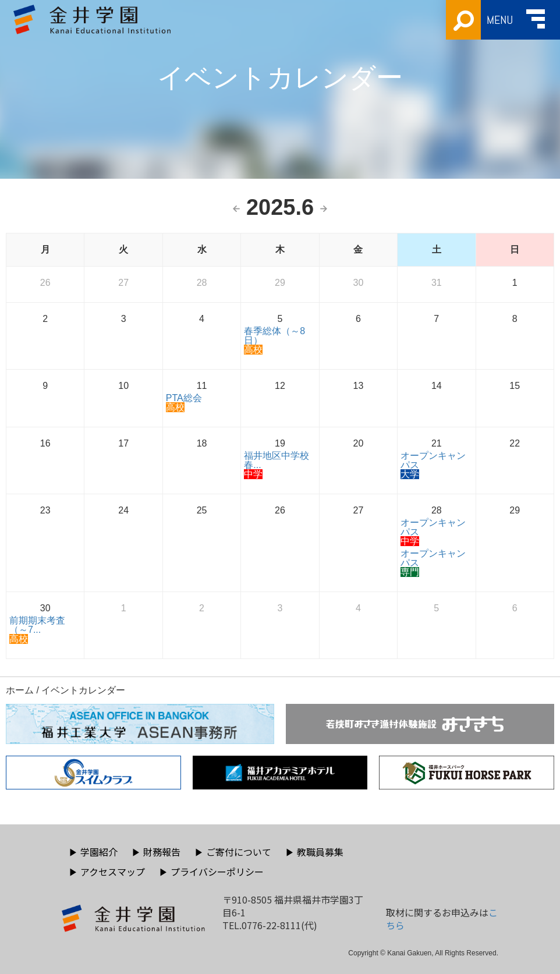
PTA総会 (184, 398)
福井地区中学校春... (277, 460)
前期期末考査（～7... (37, 625)
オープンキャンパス (433, 460)
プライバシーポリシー (211, 872)
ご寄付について (233, 852)
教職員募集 (314, 852)
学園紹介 (93, 852)
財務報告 (156, 852)
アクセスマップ (107, 872)
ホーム (20, 690)
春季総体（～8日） (274, 336)
